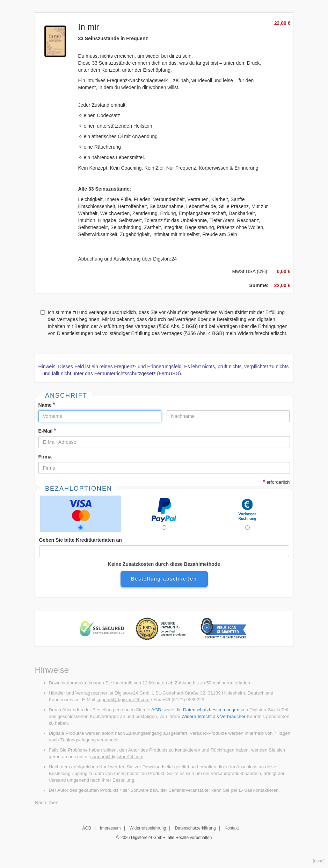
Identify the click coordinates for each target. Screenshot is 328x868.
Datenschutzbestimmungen (211, 710)
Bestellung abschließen (164, 579)
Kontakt (232, 828)
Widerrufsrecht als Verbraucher (213, 716)
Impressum (110, 828)
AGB (156, 710)
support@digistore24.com (123, 700)
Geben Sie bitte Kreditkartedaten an (81, 540)
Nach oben (47, 803)
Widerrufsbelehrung (148, 828)
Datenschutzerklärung (195, 828)
